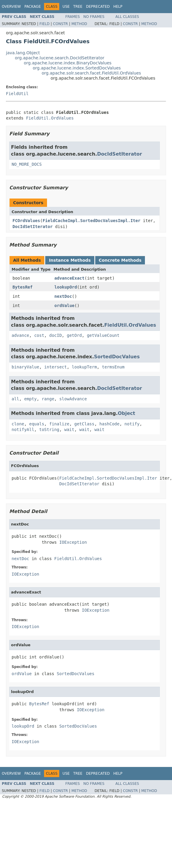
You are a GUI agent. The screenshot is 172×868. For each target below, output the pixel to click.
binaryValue (25, 367)
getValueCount (103, 335)
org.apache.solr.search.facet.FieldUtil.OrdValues (91, 73)
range (48, 399)
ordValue (64, 306)
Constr (60, 24)
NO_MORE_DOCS (27, 164)
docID (55, 335)
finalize (59, 424)
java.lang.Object (23, 53)
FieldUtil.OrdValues (50, 118)
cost (39, 335)
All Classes (127, 17)
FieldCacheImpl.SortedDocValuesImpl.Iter (92, 221)
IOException (73, 542)
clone (18, 424)
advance (20, 335)
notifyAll (23, 430)
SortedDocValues (117, 357)
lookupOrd (66, 287)
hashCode (109, 424)
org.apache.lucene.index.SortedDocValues (77, 68)
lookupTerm (84, 367)
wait (69, 430)
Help (118, 7)
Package (33, 7)
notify (132, 424)
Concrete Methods (120, 260)
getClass (84, 424)
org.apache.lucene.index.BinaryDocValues (68, 63)
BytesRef (22, 287)
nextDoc (63, 296)
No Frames (94, 17)
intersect (56, 367)
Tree (78, 7)
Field (44, 24)
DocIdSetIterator (119, 154)
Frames (73, 17)
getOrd (74, 335)
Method (79, 24)
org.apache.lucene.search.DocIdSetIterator (60, 58)
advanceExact (69, 278)
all (15, 399)
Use (66, 7)
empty (30, 399)
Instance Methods (70, 260)
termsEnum (113, 367)
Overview (11, 7)
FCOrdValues (26, 221)
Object (127, 413)
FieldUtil (17, 94)
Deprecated (98, 7)
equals (37, 424)
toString (49, 430)
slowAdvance (73, 399)
